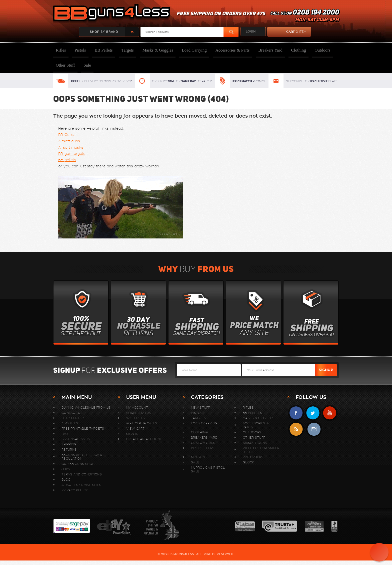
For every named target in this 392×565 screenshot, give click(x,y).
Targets (127, 50)
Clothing (298, 50)
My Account (137, 407)
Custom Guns (203, 443)
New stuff (200, 407)
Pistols (80, 50)
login (251, 32)
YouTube (330, 413)
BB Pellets (103, 50)
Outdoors (322, 50)
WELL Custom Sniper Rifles (261, 450)
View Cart (135, 429)
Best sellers (203, 448)
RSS (296, 429)
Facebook (296, 413)
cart (287, 32)
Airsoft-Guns (255, 443)
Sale (87, 65)
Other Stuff (65, 65)
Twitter (313, 413)
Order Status (139, 413)
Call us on (304, 17)
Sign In (132, 434)
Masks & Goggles (158, 50)
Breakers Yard (270, 50)
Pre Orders (253, 457)
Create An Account (144, 439)
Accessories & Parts (233, 50)
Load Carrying (194, 50)
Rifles (61, 50)
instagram (314, 429)
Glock (248, 462)
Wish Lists (135, 418)
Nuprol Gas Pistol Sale (208, 469)
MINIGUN (198, 457)
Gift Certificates (142, 423)
